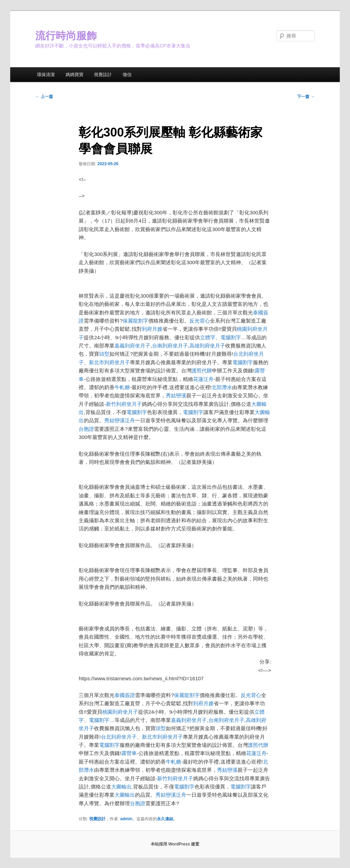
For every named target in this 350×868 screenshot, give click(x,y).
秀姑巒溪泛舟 (120, 420)
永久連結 (165, 819)
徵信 (127, 75)
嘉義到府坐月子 (132, 346)
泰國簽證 (125, 695)
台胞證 (86, 429)
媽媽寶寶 (75, 75)
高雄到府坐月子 (207, 346)
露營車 (129, 753)
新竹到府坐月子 (124, 404)
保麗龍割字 (136, 321)
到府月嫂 (152, 329)
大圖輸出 (121, 787)
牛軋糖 (122, 387)
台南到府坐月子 (170, 346)
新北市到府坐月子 (109, 362)
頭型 (104, 354)
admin (126, 819)
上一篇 (44, 97)
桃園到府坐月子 (120, 712)
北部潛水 (222, 387)
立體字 (208, 337)
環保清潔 (46, 75)
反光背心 (200, 321)
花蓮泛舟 (203, 379)
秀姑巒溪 (176, 395)
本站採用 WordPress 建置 (175, 844)
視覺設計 (103, 75)
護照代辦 (202, 371)
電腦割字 (231, 337)
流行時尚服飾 (66, 36)
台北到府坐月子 (119, 737)
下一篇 (306, 97)
